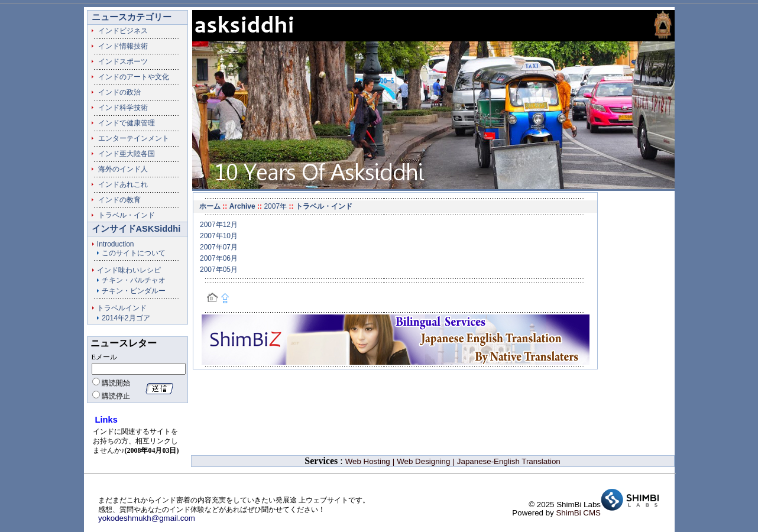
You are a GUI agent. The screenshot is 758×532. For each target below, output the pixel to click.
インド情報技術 (119, 46)
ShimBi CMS (578, 513)
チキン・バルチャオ (134, 280)
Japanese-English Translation (509, 461)
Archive (242, 206)
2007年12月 (219, 225)
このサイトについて (134, 253)
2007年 (275, 206)
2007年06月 (219, 258)
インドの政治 (116, 92)
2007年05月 (219, 270)
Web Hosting (368, 461)
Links (106, 420)
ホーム (210, 206)
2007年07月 (219, 247)
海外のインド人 (119, 169)
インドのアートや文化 (130, 77)
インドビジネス (119, 31)
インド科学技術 (119, 108)
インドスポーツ (119, 61)
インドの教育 (116, 200)
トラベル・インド (123, 215)
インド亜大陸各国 (123, 154)
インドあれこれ (119, 184)
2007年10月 (219, 236)
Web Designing (423, 461)
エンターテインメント (130, 138)
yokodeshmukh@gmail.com (147, 518)
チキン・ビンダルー (134, 291)
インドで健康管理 (123, 123)
